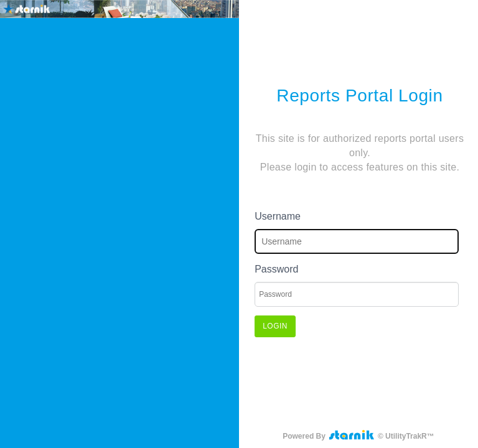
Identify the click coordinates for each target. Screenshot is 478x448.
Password (276, 269)
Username (278, 216)
